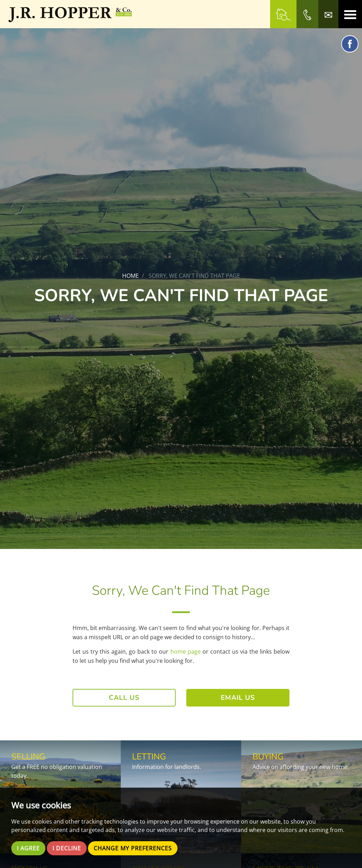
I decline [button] (67, 848)
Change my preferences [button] (133, 848)
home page (186, 652)
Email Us (238, 698)
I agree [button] (28, 848)
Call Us (124, 698)
